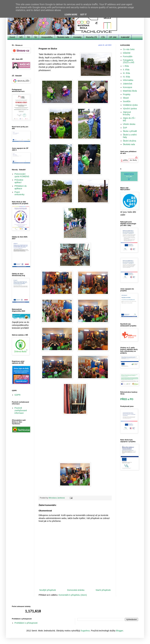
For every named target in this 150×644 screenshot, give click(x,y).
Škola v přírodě (130, 131)
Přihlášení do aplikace (21, 187)
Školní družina (130, 141)
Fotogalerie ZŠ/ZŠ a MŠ (129, 61)
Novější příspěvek (48, 590)
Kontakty (78, 37)
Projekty (127, 94)
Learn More (71, 15)
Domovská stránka (76, 590)
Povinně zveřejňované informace (21, 410)
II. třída (126, 70)
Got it (83, 15)
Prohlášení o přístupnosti (26, 623)
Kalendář (125, 37)
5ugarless (85, 631)
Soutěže (127, 101)
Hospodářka (47, 37)
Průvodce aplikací (19, 181)
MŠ (21, 37)
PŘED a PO (127, 399)
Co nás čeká (129, 49)
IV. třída (127, 77)
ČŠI (103, 37)
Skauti (126, 98)
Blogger (119, 631)
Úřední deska (129, 124)
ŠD (28, 37)
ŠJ (36, 37)
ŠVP (125, 128)
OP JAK (113, 37)
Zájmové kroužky (127, 113)
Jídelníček (128, 84)
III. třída (126, 73)
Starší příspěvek (103, 590)
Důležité (127, 53)
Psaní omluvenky (20, 193)
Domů (12, 37)
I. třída (126, 66)
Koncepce (128, 87)
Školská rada (63, 37)
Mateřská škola (130, 91)
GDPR (18, 395)
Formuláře (128, 56)
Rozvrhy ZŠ (91, 37)
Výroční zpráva (130, 109)
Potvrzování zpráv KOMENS (22, 175)
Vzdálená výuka (130, 105)
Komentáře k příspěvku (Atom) (73, 595)
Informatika (128, 80)
